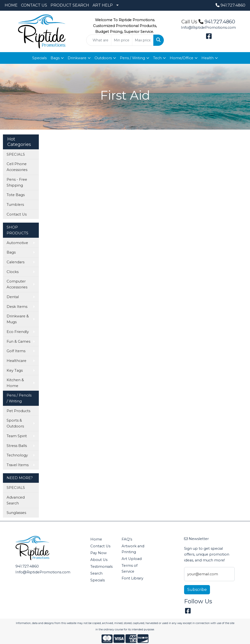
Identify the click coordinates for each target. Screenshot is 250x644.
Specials (39, 58)
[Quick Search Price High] (143, 40)
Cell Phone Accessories (17, 167)
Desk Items (17, 307)
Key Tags (15, 370)
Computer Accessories (17, 284)
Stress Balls (17, 446)
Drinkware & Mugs (18, 319)
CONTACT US (34, 5)
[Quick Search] (99, 40)
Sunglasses (16, 513)
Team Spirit (17, 436)
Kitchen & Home (15, 383)
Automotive (17, 243)
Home (96, 539)
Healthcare (16, 361)
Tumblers (15, 205)
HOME (11, 5)
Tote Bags (16, 195)
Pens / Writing (132, 58)
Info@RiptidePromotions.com (208, 28)
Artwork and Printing (133, 549)
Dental (13, 297)
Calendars (16, 262)
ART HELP (103, 5)
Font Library (132, 578)
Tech (157, 58)
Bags (55, 58)
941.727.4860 (230, 5)
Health (208, 58)
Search (96, 573)
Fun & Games (18, 341)
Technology (17, 455)
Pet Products (18, 411)
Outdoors (103, 58)
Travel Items (18, 465)
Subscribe (197, 590)
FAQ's (127, 539)
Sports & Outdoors (15, 423)
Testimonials (101, 567)
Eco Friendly (18, 332)
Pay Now (99, 553)
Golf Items (16, 351)
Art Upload (132, 559)
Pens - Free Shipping (17, 182)
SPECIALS (16, 154)
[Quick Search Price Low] (122, 40)
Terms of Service (130, 568)
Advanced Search (16, 500)
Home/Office (182, 58)
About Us (99, 560)
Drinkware (77, 58)
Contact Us (17, 214)
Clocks (13, 272)
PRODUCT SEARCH (70, 5)
